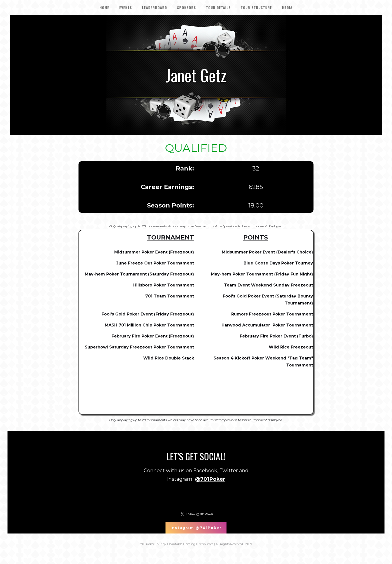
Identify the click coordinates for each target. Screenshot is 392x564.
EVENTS (126, 7)
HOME (104, 7)
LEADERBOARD (154, 7)
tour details (218, 7)
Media (287, 7)
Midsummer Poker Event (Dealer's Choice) (267, 252)
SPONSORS (186, 7)
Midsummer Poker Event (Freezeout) (154, 252)
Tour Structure (256, 7)
